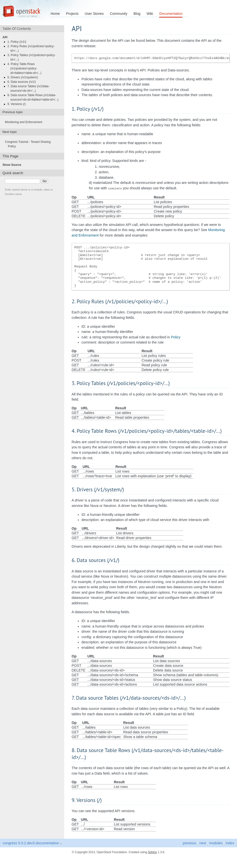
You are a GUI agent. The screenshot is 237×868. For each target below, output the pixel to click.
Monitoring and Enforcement (25, 122)
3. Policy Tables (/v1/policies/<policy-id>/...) (33, 57)
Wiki (150, 14)
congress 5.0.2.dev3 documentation (31, 843)
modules (216, 843)
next (203, 843)
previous (189, 843)
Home (55, 14)
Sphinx (152, 852)
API (6, 37)
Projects (72, 14)
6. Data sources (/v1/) (23, 82)
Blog (137, 14)
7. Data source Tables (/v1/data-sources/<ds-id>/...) (30, 88)
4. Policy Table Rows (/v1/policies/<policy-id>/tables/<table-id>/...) (26, 68)
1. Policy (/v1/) (18, 42)
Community (119, 14)
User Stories (94, 14)
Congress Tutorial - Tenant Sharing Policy (29, 144)
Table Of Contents (18, 29)
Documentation (171, 14)
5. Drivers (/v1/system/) (24, 77)
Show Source (13, 165)
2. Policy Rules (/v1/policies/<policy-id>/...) (32, 48)
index (230, 843)
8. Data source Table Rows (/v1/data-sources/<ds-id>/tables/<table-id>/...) (34, 97)
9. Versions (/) (18, 104)
